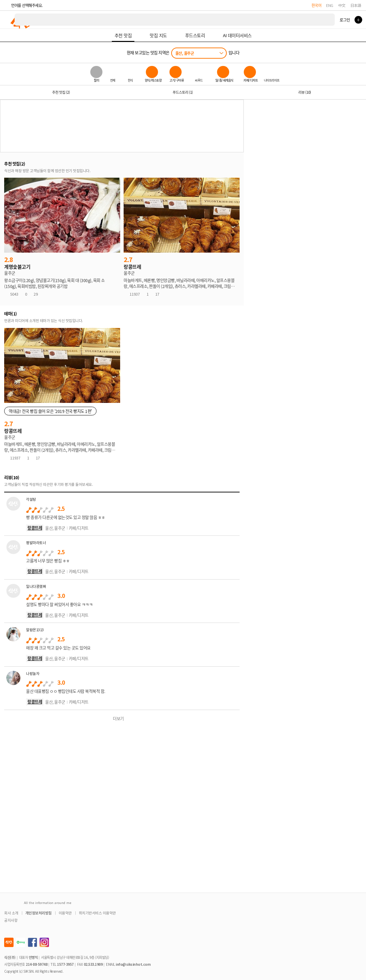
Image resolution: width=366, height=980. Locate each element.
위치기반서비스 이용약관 (97, 913)
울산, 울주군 (185, 53)
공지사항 (11, 920)
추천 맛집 (61, 92)
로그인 (345, 20)
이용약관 (65, 913)
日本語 (356, 5)
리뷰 (305, 92)
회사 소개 (11, 913)
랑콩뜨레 (35, 528)
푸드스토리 (183, 92)
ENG (330, 5)
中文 (342, 5)
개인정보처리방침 (39, 913)
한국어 (317, 5)
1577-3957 (65, 964)
